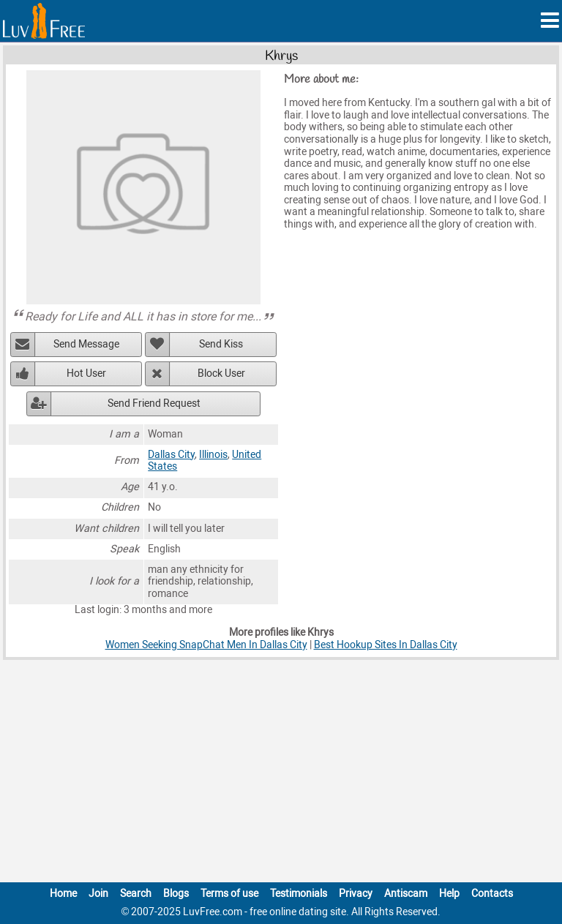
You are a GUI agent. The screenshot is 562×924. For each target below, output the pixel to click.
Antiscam (406, 894)
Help (449, 894)
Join (98, 894)
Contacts (492, 894)
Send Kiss (221, 344)
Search (136, 894)
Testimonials (299, 894)
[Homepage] (44, 21)
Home (63, 894)
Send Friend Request (154, 403)
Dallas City (171, 455)
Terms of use (229, 894)
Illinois (213, 455)
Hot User (86, 373)
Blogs (176, 894)
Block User (221, 373)
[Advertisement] (281, 774)
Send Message (86, 344)
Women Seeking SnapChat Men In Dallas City (206, 645)
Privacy (356, 894)
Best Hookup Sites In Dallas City (386, 645)
